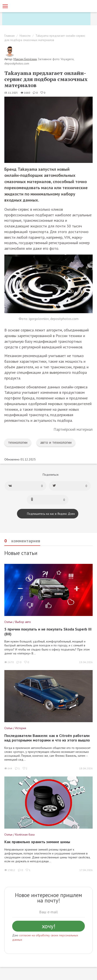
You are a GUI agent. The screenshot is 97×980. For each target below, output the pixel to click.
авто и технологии (56, 442)
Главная (9, 36)
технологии (18, 442)
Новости (25, 36)
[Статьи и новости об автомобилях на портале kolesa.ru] (27, 6)
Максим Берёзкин (25, 59)
